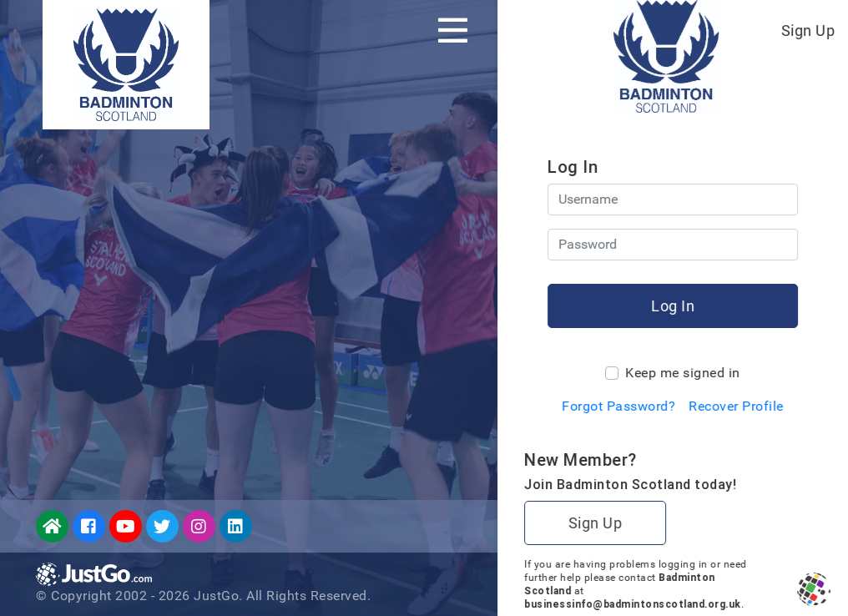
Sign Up (808, 30)
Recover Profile (736, 406)
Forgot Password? (618, 406)
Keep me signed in (683, 373)
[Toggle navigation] (453, 30)
